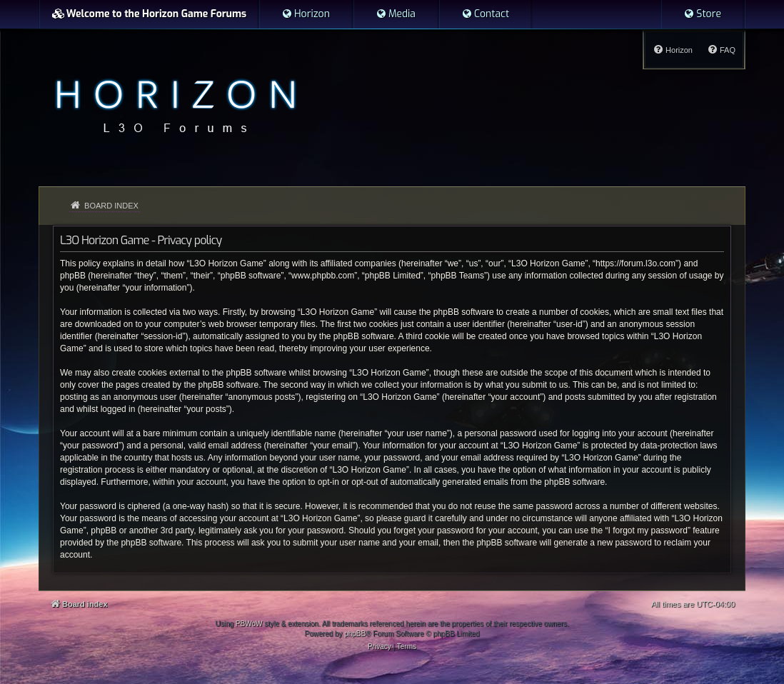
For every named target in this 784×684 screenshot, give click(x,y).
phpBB (355, 634)
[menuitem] (306, 14)
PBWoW (249, 624)
